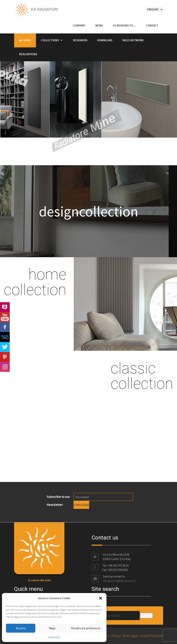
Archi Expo (5, 337)
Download (105, 40)
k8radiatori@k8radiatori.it (119, 581)
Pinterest (5, 357)
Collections (50, 40)
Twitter (5, 347)
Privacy (116, 636)
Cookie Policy (54, 637)
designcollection (89, 211)
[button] (101, 598)
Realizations (28, 54)
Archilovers (5, 307)
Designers (80, 40)
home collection (35, 281)
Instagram (5, 367)
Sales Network (133, 40)
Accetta (21, 628)
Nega (52, 628)
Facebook (5, 327)
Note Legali (130, 636)
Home (27, 40)
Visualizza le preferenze (86, 628)
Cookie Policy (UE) (151, 636)
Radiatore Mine (61, 135)
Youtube (5, 317)
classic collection (142, 375)
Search (147, 616)
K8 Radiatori (36, 9)
